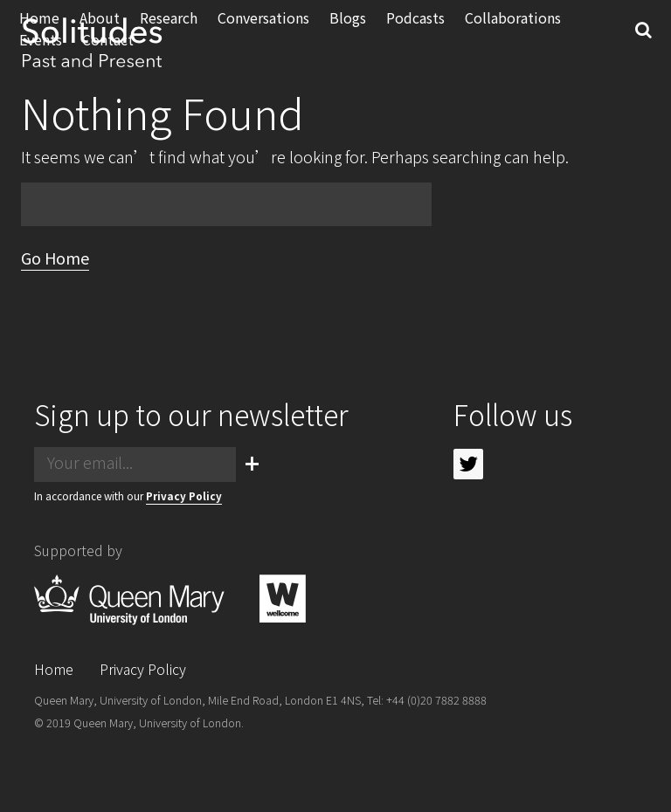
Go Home (55, 258)
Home (54, 669)
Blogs (350, 32)
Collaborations (515, 32)
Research (171, 32)
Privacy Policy (184, 495)
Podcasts (418, 32)
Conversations (266, 32)
